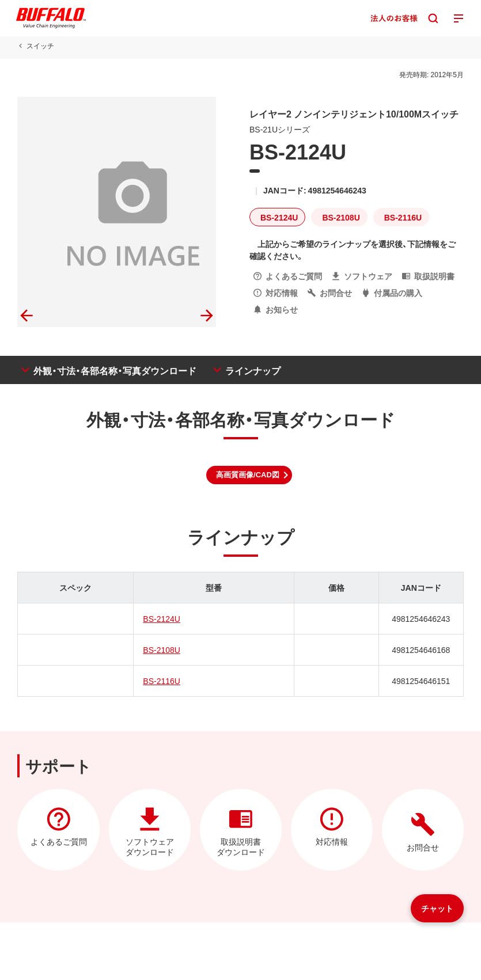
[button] (249, 475)
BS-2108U (162, 649)
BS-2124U (162, 618)
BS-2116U (162, 681)
